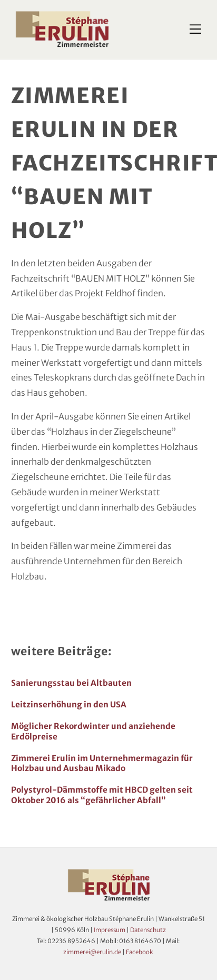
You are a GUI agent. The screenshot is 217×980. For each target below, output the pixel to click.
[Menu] (195, 29)
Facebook (140, 952)
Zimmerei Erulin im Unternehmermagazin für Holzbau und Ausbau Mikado (102, 763)
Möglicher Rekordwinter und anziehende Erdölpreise (93, 731)
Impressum (110, 930)
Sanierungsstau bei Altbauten (71, 683)
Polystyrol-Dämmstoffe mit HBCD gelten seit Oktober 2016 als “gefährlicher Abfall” (102, 795)
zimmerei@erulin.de (92, 952)
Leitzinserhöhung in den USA (69, 704)
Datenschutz (148, 930)
